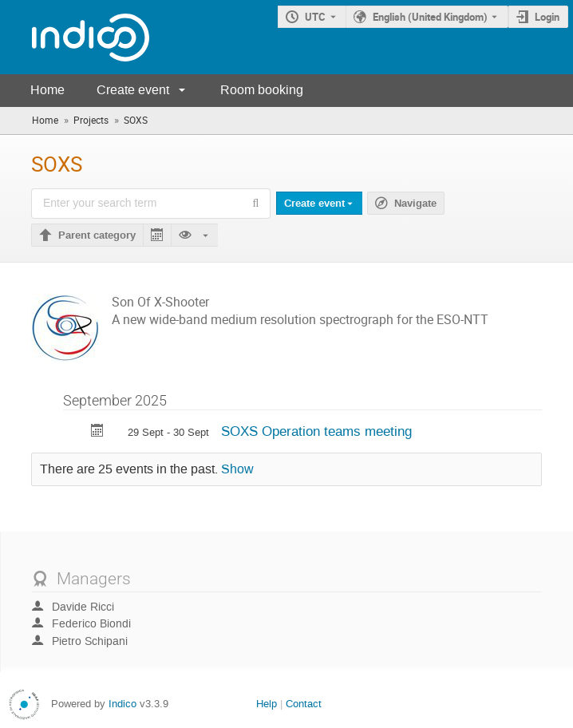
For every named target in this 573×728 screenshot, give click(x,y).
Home (47, 90)
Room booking (262, 90)
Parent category (97, 235)
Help (267, 704)
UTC (315, 17)
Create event (133, 90)
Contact (304, 704)
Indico (123, 704)
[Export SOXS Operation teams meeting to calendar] (97, 432)
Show (237, 469)
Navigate (415, 204)
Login (547, 17)
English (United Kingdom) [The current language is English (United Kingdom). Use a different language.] (430, 17)
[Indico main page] (75, 37)
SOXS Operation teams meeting (316, 431)
